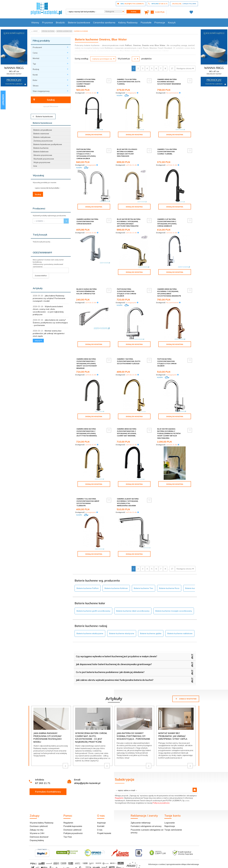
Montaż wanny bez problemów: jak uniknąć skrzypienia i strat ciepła (49, 333)
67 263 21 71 (43, 769)
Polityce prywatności (161, 789)
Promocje (160, 22)
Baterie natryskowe (42, 137)
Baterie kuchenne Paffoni (88, 575)
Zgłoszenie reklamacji (141, 809)
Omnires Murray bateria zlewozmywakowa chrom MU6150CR (87, 219)
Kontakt (101, 813)
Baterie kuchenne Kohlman (116, 575)
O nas (100, 816)
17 (172, 68)
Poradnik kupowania (73, 813)
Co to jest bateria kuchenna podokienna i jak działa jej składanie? (110, 659)
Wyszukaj (38, 175)
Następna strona (185, 68)
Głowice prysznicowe (43, 155)
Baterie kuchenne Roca (169, 575)
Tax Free (68, 823)
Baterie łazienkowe (42, 116)
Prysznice (47, 22)
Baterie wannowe (41, 134)
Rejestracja (170, 813)
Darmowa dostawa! (39, 823)
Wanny (35, 22)
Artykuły (38, 288)
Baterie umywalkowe (43, 130)
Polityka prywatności (73, 820)
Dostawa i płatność (39, 813)
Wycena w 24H (37, 820)
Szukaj (44, 100)
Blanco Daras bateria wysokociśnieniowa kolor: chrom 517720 (87, 285)
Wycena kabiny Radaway (42, 809)
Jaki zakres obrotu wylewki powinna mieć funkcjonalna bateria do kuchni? (115, 666)
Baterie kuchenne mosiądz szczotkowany (174, 597)
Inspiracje (101, 809)
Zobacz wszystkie (186, 685)
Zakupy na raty (37, 816)
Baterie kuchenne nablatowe (180, 620)
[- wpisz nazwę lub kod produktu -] (84, 12)
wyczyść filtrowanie (51, 106)
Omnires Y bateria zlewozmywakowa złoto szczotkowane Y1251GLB (129, 352)
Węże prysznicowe (42, 162)
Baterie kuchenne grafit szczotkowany (93, 597)
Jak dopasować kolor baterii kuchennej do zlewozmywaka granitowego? (114, 651)
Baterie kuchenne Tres (143, 575)
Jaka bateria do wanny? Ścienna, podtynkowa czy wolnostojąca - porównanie (50, 323)
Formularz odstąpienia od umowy (146, 813)
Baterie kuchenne (41, 148)
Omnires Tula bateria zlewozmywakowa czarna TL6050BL (167, 149)
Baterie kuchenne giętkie (151, 620)
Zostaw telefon (41, 276)
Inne (35, 166)
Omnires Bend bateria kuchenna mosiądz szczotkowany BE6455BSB (169, 82)
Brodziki (60, 22)
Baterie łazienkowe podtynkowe (48, 144)
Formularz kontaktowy (48, 778)
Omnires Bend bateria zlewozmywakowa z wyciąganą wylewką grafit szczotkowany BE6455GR (87, 354)
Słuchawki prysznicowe (44, 159)
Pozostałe (146, 22)
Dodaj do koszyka (94, 135)
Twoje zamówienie (173, 816)
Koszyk (172, 22)
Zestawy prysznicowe (43, 141)
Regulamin (119, 784)
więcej (38, 341)
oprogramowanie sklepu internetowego (183, 851)
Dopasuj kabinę (37, 827)
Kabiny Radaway (128, 22)
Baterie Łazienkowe (79, 22)
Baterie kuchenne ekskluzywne (90, 620)
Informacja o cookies (157, 851)
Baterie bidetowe (41, 152)
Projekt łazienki (104, 820)
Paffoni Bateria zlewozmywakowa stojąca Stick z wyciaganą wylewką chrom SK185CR (86, 152)
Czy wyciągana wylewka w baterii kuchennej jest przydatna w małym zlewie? (117, 643)
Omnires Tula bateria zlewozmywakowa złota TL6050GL (129, 82)
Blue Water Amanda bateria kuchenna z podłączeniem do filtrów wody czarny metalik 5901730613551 (169, 424)
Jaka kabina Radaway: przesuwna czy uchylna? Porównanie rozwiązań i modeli (49, 298)
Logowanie (170, 809)
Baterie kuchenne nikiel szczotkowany (133, 597)
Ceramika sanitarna (104, 22)
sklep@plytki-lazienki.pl (87, 769)
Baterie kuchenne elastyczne (122, 620)
